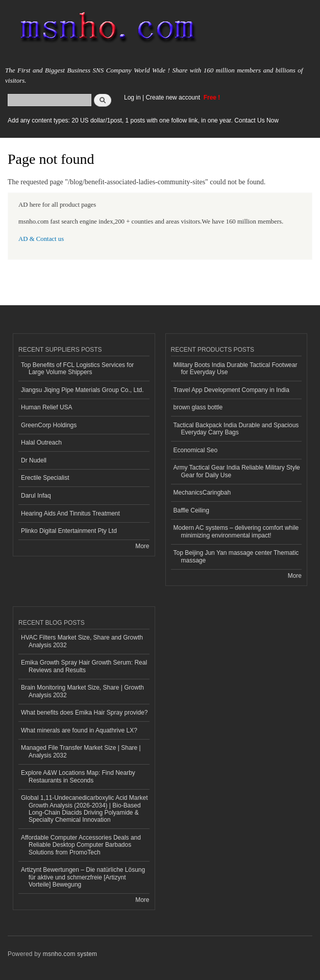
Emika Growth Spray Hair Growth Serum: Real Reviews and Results (84, 666)
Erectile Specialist (45, 478)
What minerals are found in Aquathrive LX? (79, 730)
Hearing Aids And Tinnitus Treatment (70, 513)
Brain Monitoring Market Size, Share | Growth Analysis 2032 (82, 691)
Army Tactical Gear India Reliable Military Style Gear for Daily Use (237, 471)
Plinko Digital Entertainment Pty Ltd (69, 531)
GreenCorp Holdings (49, 425)
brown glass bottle (198, 407)
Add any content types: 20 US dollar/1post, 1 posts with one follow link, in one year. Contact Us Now (143, 120)
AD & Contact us (41, 239)
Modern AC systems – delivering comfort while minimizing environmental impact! (236, 531)
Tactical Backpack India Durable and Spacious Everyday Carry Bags (236, 429)
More (142, 546)
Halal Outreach (41, 443)
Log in (132, 97)
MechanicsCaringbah (202, 493)
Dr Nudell (34, 460)
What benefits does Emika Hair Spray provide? (84, 713)
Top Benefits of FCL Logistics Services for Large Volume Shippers (77, 369)
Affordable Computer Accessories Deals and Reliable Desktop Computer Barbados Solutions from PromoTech (81, 845)
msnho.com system (70, 954)
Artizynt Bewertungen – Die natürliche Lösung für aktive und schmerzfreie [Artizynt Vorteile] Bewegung (83, 877)
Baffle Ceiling (191, 510)
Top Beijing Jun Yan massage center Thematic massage (236, 556)
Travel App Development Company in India (231, 390)
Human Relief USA (47, 407)
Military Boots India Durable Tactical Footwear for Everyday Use (236, 369)
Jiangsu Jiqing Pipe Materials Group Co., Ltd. (82, 390)
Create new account (174, 97)
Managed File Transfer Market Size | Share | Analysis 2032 (81, 751)
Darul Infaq (36, 496)
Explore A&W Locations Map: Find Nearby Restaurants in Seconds (78, 776)
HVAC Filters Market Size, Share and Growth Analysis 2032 (82, 641)
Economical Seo (196, 450)
